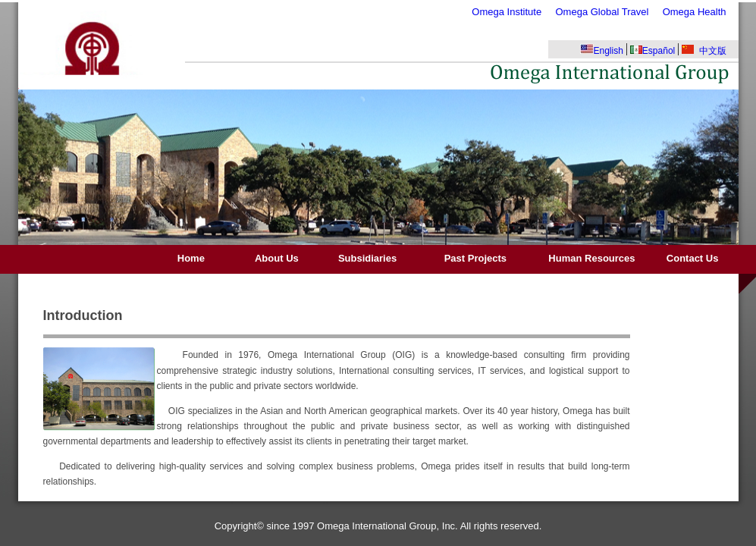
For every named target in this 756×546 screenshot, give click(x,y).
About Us (277, 258)
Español (652, 51)
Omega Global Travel (602, 12)
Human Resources (592, 258)
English (602, 50)
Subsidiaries (367, 258)
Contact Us (693, 258)
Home (191, 258)
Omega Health (695, 12)
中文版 (704, 50)
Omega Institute (507, 12)
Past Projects (475, 258)
